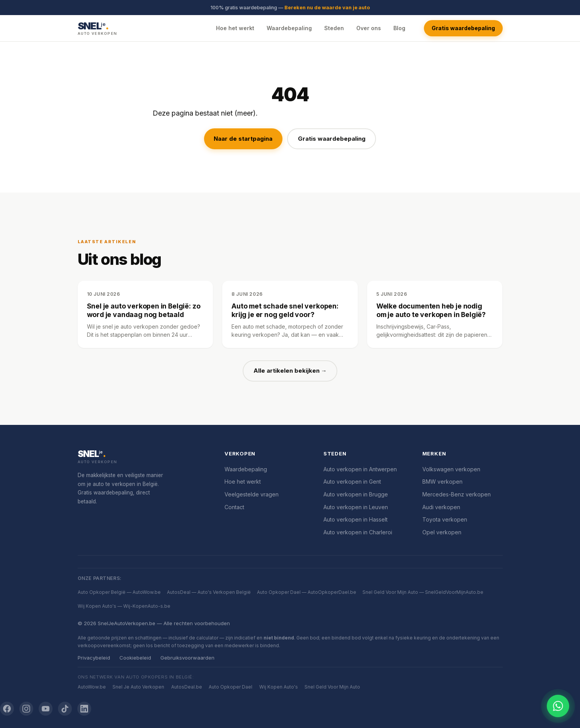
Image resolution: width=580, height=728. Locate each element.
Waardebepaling (289, 28)
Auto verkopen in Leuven (356, 507)
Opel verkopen (442, 532)
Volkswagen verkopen (451, 469)
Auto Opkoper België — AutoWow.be (119, 592)
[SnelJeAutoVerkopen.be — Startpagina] (98, 28)
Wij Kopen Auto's (279, 687)
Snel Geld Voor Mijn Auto (332, 687)
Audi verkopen (441, 507)
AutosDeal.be (187, 687)
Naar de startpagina (243, 139)
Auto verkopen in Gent (352, 482)
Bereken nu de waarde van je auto (327, 8)
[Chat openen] (558, 706)
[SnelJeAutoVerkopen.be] (142, 457)
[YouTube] (46, 709)
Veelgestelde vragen (252, 494)
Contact (234, 507)
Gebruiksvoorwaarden (187, 658)
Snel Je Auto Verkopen (138, 687)
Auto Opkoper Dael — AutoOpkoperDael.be (307, 592)
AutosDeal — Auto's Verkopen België (209, 592)
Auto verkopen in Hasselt (355, 519)
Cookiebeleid (135, 658)
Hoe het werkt (235, 28)
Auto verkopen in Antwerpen (360, 469)
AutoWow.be (92, 687)
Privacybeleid (94, 658)
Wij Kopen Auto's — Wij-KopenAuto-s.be (124, 606)
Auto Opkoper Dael (230, 687)
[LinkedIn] (84, 709)
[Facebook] (7, 709)
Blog (399, 28)
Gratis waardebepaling (463, 28)
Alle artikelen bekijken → (290, 371)
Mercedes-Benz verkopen (457, 494)
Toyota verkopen (445, 519)
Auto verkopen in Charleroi (358, 532)
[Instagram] (26, 709)
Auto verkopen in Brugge (356, 494)
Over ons (369, 28)
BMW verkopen (442, 482)
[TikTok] (65, 709)
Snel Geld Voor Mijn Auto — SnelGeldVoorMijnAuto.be (423, 592)
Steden (334, 28)
